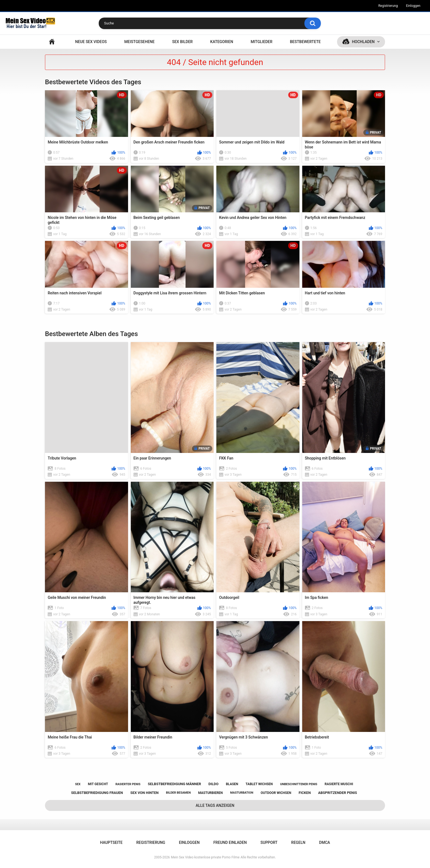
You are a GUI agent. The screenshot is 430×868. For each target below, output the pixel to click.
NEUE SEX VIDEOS (91, 42)
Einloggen (413, 6)
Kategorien (222, 42)
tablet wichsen (259, 784)
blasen (232, 784)
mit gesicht (98, 784)
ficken (305, 793)
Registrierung (388, 6)
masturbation (242, 793)
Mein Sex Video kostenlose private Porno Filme (205, 857)
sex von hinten (144, 793)
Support (269, 842)
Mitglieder (261, 42)
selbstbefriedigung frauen (97, 793)
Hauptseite (52, 42)
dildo (213, 784)
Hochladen (363, 42)
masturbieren (210, 793)
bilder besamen (178, 793)
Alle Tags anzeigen (215, 805)
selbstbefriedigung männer (174, 784)
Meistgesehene (139, 42)
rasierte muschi (339, 784)
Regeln (298, 842)
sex (78, 784)
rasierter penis (128, 784)
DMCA (325, 842)
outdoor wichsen (276, 793)
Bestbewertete (305, 42)
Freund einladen (230, 842)
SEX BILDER (183, 42)
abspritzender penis (338, 793)
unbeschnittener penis (299, 784)
